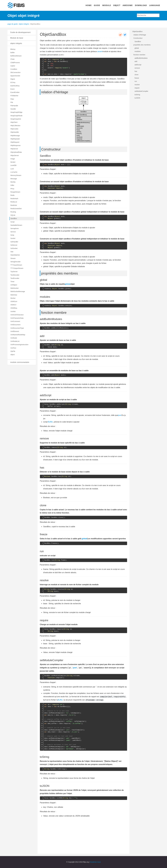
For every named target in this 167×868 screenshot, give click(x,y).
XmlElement (15, 331)
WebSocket (14, 288)
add (136, 61)
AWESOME (128, 5)
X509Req (14, 308)
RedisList (14, 202)
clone (136, 75)
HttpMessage (15, 136)
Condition (14, 69)
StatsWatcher (15, 255)
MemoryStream (16, 175)
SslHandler (14, 242)
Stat (12, 252)
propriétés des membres (142, 45)
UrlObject (14, 285)
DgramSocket (15, 76)
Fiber (12, 99)
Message (14, 179)
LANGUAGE (155, 5)
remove (137, 68)
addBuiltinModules (141, 58)
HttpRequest (15, 142)
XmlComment (15, 321)
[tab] (22, 32)
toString (137, 95)
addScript (138, 65)
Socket (13, 238)
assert (100, 51)
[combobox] (148, 15)
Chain (13, 59)
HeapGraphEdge (16, 112)
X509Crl (13, 305)
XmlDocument (15, 325)
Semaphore (15, 228)
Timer (12, 282)
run (136, 81)
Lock (12, 169)
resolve (137, 85)
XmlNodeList (15, 341)
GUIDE (97, 5)
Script (12, 222)
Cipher (13, 66)
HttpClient (14, 122)
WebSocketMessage (18, 291)
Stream (13, 258)
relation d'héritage (140, 35)
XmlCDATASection (17, 315)
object (13, 355)
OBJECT (117, 5)
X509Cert (14, 301)
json (120, 415)
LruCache (14, 172)
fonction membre (139, 55)
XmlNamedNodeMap (18, 335)
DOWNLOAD (141, 5)
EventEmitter (15, 92)
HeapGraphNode (16, 116)
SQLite (13, 215)
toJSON (137, 98)
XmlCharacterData (17, 318)
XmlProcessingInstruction (19, 345)
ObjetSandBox (137, 31)
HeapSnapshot (16, 119)
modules (138, 51)
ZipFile (13, 351)
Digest (13, 79)
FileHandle (14, 106)
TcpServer (14, 272)
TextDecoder (15, 275)
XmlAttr (13, 311)
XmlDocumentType (17, 328)
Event (12, 89)
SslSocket (14, 248)
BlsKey (13, 49)
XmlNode (14, 338)
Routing (13, 212)
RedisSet (14, 205)
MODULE (107, 5)
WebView (14, 295)
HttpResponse (15, 145)
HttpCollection (15, 126)
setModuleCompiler (141, 91)
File (12, 102)
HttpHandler (15, 132)
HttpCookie (14, 129)
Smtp (12, 235)
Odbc (12, 185)
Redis (12, 195)
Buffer (13, 53)
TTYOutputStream (17, 268)
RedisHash (14, 199)
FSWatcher (14, 96)
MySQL (13, 182)
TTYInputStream (16, 265)
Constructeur (138, 38)
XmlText (13, 348)
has (136, 71)
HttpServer (14, 149)
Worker (13, 298)
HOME (89, 5)
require (137, 88)
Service (13, 232)
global (68, 284)
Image (13, 159)
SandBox (14, 218)
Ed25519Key (15, 86)
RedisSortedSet (16, 209)
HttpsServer (15, 155)
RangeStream (15, 192)
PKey (12, 189)
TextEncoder (15, 278)
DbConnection (15, 72)
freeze (137, 78)
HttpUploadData (16, 152)
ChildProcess (15, 63)
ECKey (13, 82)
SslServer (14, 245)
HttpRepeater (15, 139)
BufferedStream (16, 56)
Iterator (13, 162)
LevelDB (13, 165)
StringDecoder (16, 262)
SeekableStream (16, 225)
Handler (13, 109)
